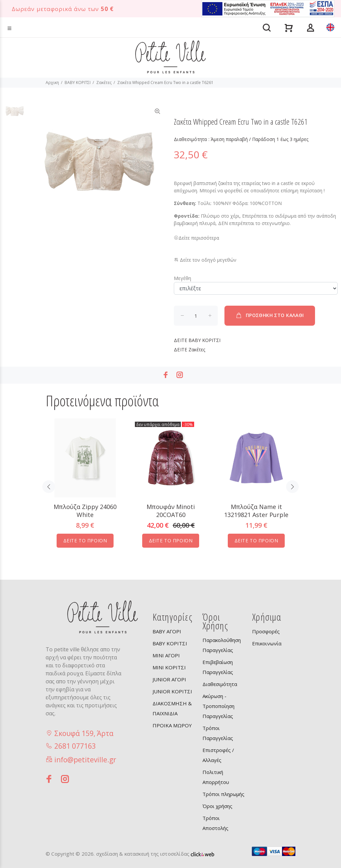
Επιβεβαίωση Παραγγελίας (218, 667)
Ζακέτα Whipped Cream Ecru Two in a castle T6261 (165, 82)
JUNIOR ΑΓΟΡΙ (169, 679)
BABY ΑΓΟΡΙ (167, 631)
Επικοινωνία (267, 643)
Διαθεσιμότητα (220, 684)
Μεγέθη (182, 278)
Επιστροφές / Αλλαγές (218, 755)
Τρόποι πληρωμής (223, 794)
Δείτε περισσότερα (196, 238)
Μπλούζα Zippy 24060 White (85, 511)
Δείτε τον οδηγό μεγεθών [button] (205, 260)
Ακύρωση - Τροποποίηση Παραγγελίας (218, 706)
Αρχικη (52, 82)
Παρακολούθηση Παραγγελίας (222, 645)
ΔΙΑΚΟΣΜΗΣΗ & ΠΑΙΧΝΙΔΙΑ (172, 708)
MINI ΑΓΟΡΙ (166, 655)
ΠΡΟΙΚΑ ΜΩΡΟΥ (172, 725)
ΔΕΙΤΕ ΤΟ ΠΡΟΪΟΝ (85, 540)
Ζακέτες (104, 82)
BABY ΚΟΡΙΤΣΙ (78, 82)
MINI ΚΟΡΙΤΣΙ (169, 667)
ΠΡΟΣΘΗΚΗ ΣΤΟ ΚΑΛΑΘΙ (270, 315)
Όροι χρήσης (217, 806)
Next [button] (292, 487)
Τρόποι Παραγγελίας (218, 733)
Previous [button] (49, 487)
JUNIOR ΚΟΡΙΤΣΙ (172, 691)
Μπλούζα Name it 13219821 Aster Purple (256, 511)
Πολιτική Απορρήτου (216, 777)
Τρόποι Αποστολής (215, 823)
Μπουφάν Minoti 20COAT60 (171, 511)
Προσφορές (266, 631)
